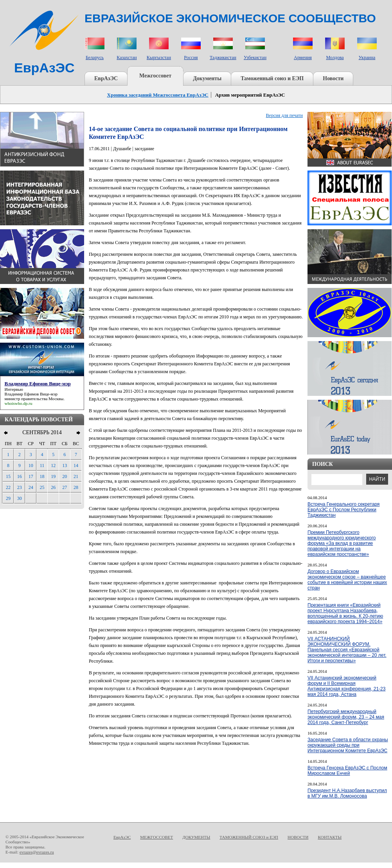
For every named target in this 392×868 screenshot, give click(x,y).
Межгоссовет (155, 76)
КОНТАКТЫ (330, 837)
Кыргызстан (159, 58)
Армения (303, 58)
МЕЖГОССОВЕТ (156, 837)
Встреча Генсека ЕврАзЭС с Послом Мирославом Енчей (347, 771)
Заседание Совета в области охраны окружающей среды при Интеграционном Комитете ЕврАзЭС (348, 745)
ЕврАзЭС (106, 78)
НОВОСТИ (298, 837)
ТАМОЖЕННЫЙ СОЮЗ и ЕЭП (249, 837)
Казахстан (127, 58)
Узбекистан (255, 58)
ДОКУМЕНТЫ (196, 837)
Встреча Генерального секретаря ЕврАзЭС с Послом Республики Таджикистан (343, 510)
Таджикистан (223, 58)
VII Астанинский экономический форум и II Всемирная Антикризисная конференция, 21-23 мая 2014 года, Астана (346, 686)
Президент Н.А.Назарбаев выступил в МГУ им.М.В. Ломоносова (347, 793)
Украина (367, 58)
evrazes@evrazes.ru (37, 852)
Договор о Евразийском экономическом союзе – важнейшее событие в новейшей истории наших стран (347, 580)
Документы (207, 78)
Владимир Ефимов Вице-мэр (31, 394)
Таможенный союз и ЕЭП (272, 78)
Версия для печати (284, 115)
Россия (191, 58)
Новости (333, 78)
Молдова (335, 58)
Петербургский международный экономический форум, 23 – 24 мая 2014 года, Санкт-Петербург (346, 717)
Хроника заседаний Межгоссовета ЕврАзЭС (158, 95)
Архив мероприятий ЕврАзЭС (250, 95)
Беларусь (95, 58)
